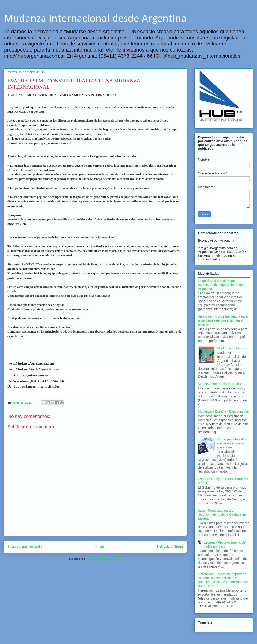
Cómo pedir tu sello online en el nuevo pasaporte (232, 443)
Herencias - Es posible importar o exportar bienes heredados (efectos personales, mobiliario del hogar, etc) (223, 580)
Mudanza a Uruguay (232, 348)
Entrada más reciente (25, 547)
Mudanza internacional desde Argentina (95, 19)
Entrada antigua (170, 547)
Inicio (100, 547)
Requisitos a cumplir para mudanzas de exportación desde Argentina (222, 285)
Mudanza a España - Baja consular (224, 411)
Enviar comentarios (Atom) (105, 559)
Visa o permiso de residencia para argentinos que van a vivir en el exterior (223, 320)
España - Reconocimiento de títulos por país (225, 544)
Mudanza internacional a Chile (220, 384)
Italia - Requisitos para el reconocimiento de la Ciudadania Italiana (222, 514)
